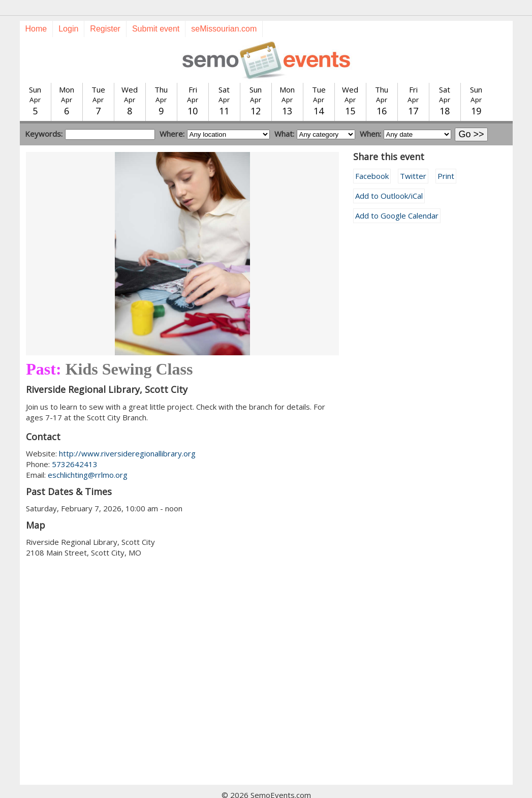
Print (446, 158)
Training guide (256, 787)
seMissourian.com (224, 10)
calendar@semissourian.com (369, 787)
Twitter (413, 158)
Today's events (140, 787)
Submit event (156, 10)
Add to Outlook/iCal (389, 177)
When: (370, 115)
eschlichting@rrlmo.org (88, 456)
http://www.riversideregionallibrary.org (127, 435)
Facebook (372, 158)
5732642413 (75, 446)
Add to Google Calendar (397, 197)
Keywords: (44, 115)
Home (36, 10)
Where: (172, 115)
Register (105, 10)
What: (284, 115)
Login (68, 10)
